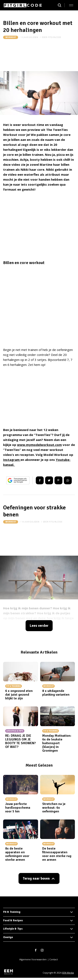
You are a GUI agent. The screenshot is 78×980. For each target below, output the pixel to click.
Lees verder (39, 626)
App (68, 480)
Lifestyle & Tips (13, 929)
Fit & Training (12, 912)
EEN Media (68, 973)
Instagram (12, 460)
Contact (54, 959)
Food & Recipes (13, 920)
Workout (11, 37)
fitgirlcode (54, 37)
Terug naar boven (36, 878)
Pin (58, 480)
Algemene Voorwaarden (33, 959)
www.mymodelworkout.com (39, 445)
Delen (40, 480)
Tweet (49, 480)
